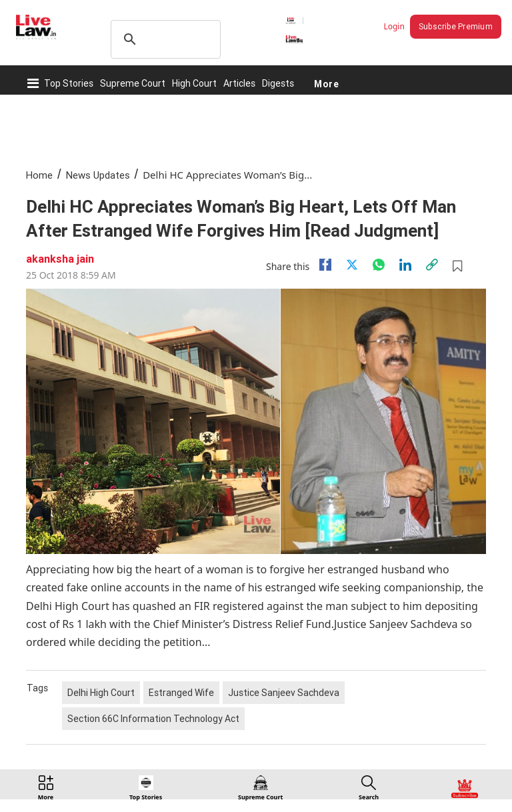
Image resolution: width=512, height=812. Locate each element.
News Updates (98, 175)
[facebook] (325, 265)
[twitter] (352, 265)
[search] (164, 39)
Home (39, 175)
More (326, 83)
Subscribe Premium (456, 26)
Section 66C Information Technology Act (153, 719)
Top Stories (69, 83)
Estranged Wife (181, 693)
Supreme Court (133, 83)
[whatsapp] (379, 265)
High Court (194, 83)
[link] (432, 265)
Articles (239, 83)
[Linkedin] (405, 265)
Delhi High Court (101, 693)
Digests (278, 83)
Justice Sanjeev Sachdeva (284, 693)
